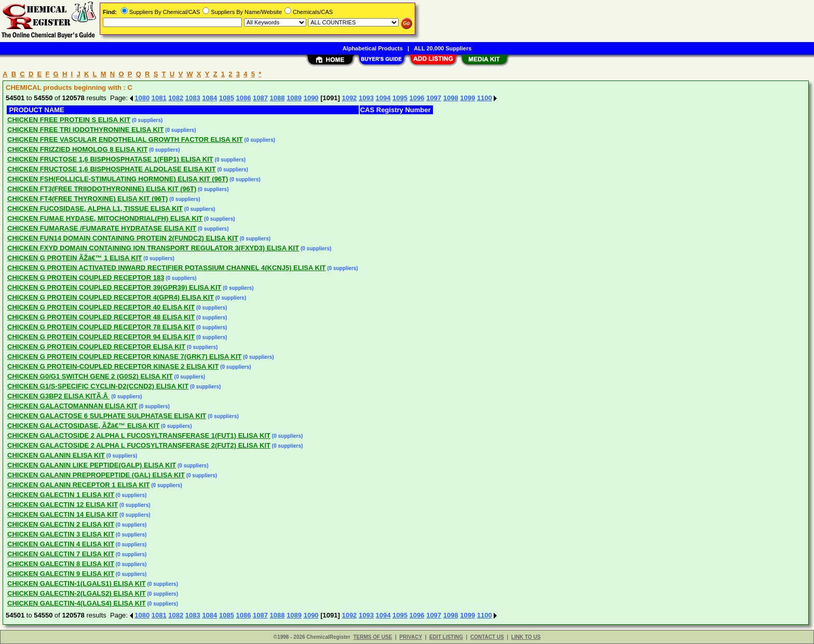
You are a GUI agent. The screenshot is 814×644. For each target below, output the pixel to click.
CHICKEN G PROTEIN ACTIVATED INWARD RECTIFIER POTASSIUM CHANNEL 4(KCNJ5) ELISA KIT (166, 268)
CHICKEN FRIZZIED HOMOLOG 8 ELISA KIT (77, 149)
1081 (159, 98)
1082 (176, 98)
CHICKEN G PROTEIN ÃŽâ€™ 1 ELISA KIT (75, 258)
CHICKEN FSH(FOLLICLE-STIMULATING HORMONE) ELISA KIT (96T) (118, 179)
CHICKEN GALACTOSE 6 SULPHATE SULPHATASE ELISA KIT (107, 416)
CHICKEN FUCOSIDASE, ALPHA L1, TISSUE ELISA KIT (95, 209)
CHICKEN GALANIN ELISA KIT (56, 455)
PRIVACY (411, 637)
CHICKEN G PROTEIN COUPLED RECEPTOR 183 (86, 278)
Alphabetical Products (373, 48)
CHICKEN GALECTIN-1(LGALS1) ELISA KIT (77, 583)
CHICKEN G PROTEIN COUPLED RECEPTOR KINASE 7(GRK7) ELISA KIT (124, 357)
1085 (227, 98)
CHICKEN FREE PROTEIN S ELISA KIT (69, 120)
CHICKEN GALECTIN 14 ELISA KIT (63, 514)
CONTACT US (487, 637)
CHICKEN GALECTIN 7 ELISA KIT (61, 554)
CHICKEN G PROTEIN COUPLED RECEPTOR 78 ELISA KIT (101, 327)
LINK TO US (526, 637)
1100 (485, 98)
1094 (383, 98)
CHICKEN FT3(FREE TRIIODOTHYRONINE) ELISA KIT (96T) (102, 189)
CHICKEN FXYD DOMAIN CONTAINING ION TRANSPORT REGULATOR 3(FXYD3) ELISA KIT (153, 248)
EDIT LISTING (446, 637)
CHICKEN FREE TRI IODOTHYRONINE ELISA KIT (85, 130)
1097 (434, 98)
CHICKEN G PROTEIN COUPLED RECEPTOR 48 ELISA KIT (101, 317)
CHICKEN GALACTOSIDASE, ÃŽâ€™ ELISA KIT (83, 426)
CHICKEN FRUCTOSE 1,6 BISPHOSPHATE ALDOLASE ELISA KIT (112, 169)
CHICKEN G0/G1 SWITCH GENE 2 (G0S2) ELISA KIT (90, 376)
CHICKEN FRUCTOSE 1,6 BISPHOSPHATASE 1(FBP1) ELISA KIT (110, 159)
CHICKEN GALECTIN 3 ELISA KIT (61, 534)
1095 (400, 98)
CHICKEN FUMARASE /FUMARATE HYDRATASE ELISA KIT (102, 228)
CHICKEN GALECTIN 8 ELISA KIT (61, 564)
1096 (417, 98)
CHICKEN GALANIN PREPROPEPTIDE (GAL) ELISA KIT (96, 475)
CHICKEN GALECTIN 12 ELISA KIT (63, 505)
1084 (209, 98)
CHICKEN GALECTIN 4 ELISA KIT (61, 544)
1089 (294, 98)
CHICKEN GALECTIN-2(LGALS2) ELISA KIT (77, 593)
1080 (142, 98)
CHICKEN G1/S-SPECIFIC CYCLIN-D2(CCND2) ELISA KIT (98, 386)
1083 (193, 98)
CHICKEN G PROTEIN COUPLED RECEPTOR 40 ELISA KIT (101, 307)
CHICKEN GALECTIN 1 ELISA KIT (61, 495)
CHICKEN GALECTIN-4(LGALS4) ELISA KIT (77, 603)
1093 (366, 98)
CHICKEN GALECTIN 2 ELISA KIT (61, 524)
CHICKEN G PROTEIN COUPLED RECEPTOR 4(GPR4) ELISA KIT (111, 297)
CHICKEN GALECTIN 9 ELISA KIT (61, 574)
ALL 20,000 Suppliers (443, 48)
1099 (467, 98)
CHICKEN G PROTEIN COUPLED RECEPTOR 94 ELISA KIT (101, 337)
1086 (243, 98)
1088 (277, 98)
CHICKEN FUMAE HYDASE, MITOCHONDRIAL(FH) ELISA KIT (105, 218)
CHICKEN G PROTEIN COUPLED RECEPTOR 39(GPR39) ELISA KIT (114, 287)
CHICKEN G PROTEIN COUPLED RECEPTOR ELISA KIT (96, 347)
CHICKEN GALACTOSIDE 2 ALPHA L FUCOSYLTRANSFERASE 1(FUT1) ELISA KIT (139, 435)
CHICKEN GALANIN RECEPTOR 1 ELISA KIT (78, 485)
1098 (451, 98)
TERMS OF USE (372, 637)
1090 (311, 98)
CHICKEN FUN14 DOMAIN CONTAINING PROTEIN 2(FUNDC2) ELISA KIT (123, 238)
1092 (349, 98)
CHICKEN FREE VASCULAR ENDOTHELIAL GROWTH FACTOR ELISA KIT (125, 139)
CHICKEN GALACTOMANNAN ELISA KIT (72, 406)
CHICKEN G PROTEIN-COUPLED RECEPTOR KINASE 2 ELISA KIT (113, 366)
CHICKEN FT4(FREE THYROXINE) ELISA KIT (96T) (87, 199)
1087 (260, 98)
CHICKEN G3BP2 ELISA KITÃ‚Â (58, 396)
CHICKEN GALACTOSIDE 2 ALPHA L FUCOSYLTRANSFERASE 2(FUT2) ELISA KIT (139, 445)
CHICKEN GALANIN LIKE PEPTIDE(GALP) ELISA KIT (92, 465)
